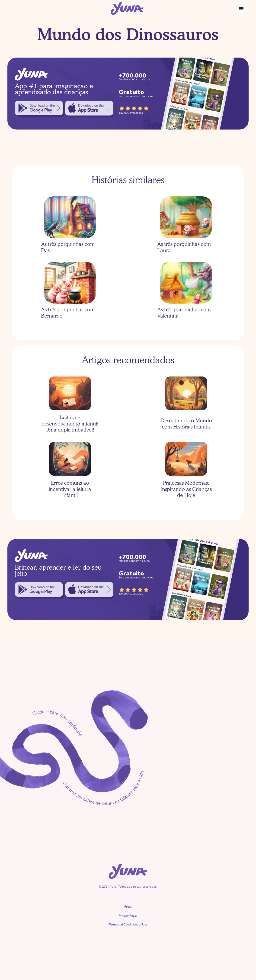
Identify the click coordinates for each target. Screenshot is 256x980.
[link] (39, 108)
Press (128, 907)
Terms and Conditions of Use (128, 925)
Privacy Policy (128, 916)
